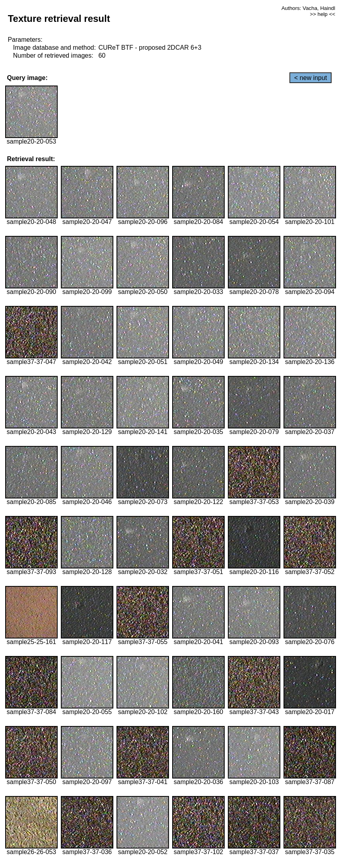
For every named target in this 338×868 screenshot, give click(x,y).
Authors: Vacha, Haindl (308, 8)
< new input (311, 78)
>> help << (322, 14)
